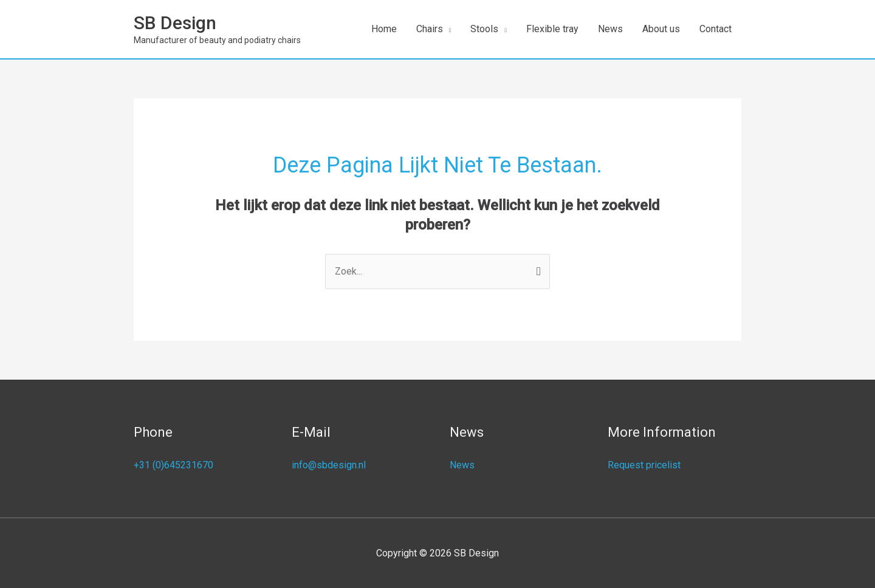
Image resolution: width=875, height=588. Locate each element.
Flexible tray (552, 29)
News (610, 29)
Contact (715, 29)
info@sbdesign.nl (329, 465)
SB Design (175, 23)
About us (661, 29)
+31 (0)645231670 (173, 465)
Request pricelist (644, 465)
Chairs (430, 29)
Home (384, 29)
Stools (484, 29)
